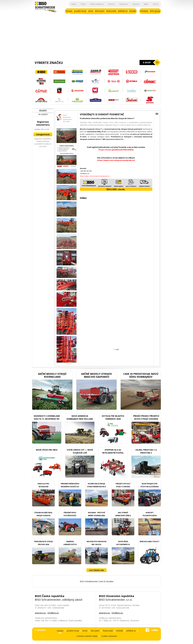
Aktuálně (43, 110)
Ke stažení (43, 114)
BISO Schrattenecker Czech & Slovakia (97, 581)
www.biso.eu (40, 613)
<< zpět (116, 349)
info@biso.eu (53, 613)
